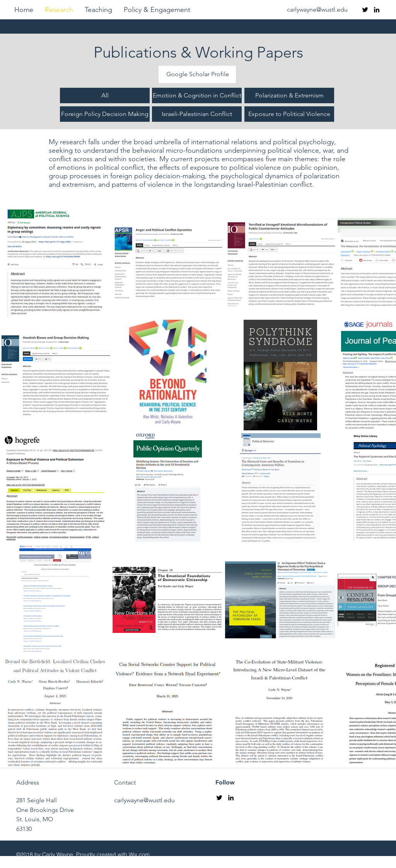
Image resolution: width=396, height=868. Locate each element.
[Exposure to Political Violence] (289, 114)
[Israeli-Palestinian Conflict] (197, 114)
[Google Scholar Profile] (197, 74)
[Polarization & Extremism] (289, 95)
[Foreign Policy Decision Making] (105, 114)
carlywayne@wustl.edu (317, 9)
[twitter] (365, 10)
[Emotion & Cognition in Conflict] (197, 95)
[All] (105, 95)
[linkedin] (377, 10)
